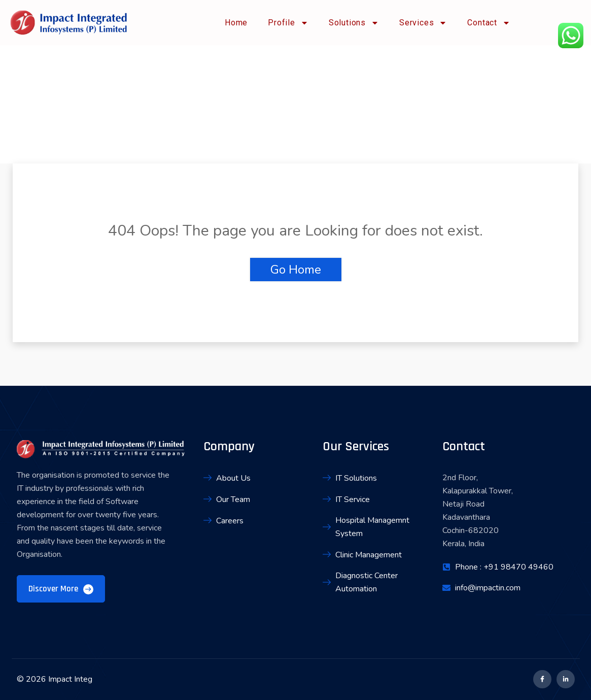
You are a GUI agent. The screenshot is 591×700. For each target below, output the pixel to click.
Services (423, 23)
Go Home (296, 270)
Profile (288, 23)
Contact (489, 23)
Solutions (354, 23)
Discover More (61, 589)
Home (236, 23)
